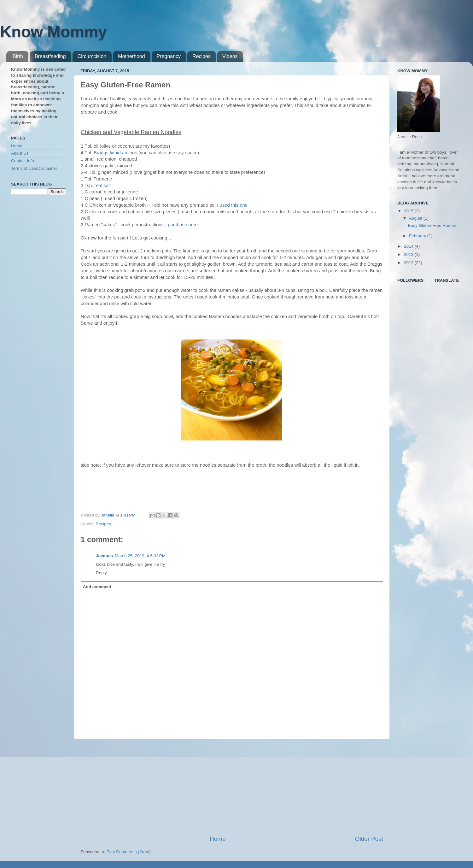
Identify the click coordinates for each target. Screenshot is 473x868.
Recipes (201, 56)
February (418, 236)
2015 (409, 211)
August (416, 218)
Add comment (97, 587)
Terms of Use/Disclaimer (34, 168)
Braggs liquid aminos (115, 153)
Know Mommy (53, 32)
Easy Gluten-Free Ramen (432, 225)
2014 (409, 246)
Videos (230, 56)
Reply (101, 573)
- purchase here (181, 225)
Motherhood (131, 56)
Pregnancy (169, 56)
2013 (409, 254)
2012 (409, 263)
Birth (18, 56)
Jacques (104, 556)
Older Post (369, 839)
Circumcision (92, 56)
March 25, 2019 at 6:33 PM (140, 556)
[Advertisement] (232, 787)
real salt (102, 186)
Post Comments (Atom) (129, 852)
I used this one (232, 205)
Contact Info (23, 161)
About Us (20, 153)
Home (218, 839)
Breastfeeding (50, 56)
